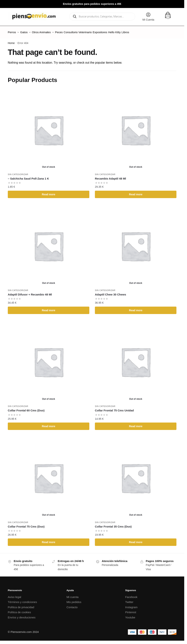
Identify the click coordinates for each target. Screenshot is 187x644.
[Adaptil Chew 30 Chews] (136, 244)
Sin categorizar (18, 172)
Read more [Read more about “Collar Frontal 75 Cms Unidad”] (136, 424)
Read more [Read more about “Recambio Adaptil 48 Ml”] (136, 192)
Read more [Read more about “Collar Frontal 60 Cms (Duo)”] (49, 424)
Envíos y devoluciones (22, 615)
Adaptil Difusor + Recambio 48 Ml (30, 292)
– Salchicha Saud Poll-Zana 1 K (28, 176)
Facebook (131, 595)
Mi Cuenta (148, 17)
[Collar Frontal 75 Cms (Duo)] (49, 476)
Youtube (130, 615)
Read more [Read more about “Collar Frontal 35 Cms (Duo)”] (136, 540)
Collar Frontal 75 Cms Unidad (114, 408)
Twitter (129, 600)
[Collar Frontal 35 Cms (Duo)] (136, 476)
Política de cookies (19, 610)
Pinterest (131, 610)
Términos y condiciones (22, 600)
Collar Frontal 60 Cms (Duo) (26, 408)
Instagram (131, 605)
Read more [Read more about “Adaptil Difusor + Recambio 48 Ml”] (49, 308)
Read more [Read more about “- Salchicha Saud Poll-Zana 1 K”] (49, 192)
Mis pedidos (74, 600)
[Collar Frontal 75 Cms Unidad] (136, 360)
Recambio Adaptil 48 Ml (110, 176)
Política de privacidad (21, 605)
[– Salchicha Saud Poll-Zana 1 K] (49, 128)
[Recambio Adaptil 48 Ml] (136, 128)
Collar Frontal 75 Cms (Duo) (26, 524)
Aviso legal (14, 595)
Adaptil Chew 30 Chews (110, 292)
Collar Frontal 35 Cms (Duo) (113, 524)
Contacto (72, 605)
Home (11, 41)
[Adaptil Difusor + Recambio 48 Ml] (49, 244)
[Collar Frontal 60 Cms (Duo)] (49, 360)
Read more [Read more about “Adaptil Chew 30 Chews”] (136, 308)
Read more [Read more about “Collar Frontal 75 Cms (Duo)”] (49, 540)
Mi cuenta (73, 595)
